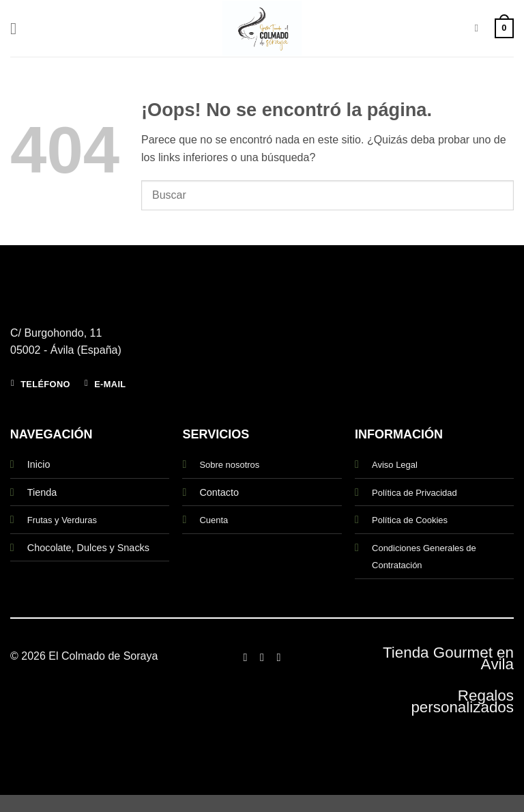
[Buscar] (479, 28)
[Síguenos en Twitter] (278, 657)
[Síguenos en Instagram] (262, 657)
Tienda (42, 492)
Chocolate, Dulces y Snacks (88, 548)
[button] (18, 28)
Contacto (219, 492)
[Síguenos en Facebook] (245, 657)
